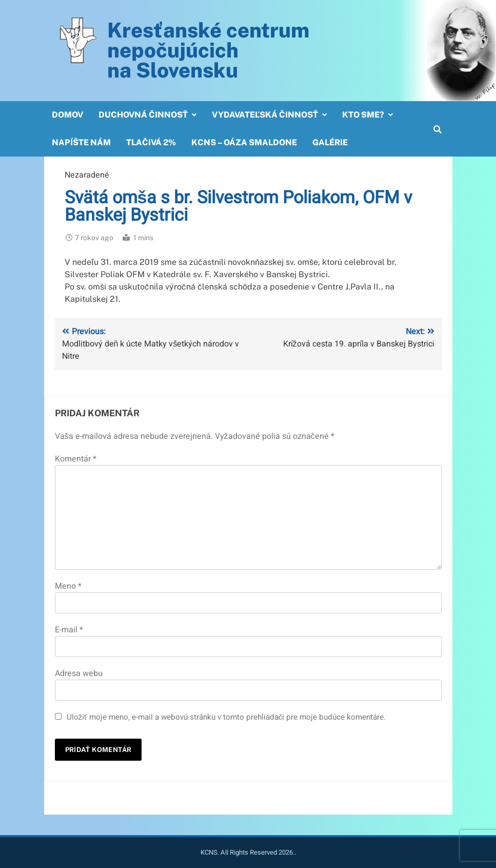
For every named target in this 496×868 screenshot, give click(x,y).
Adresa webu (79, 673)
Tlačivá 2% (151, 142)
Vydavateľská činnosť (265, 115)
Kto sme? (363, 115)
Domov (67, 115)
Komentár (76, 459)
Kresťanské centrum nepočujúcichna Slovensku (208, 50)
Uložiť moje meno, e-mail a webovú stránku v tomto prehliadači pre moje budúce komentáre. (226, 717)
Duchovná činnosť (143, 115)
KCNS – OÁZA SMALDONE (244, 142)
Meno (68, 586)
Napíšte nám (81, 142)
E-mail (69, 630)
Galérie (330, 142)
